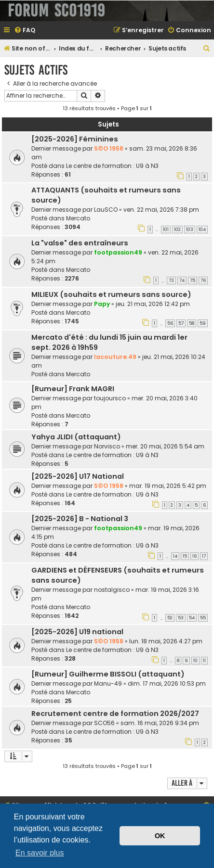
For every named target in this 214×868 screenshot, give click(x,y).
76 (203, 281)
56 (170, 323)
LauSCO (106, 210)
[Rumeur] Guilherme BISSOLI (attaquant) (108, 674)
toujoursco (110, 398)
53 (181, 618)
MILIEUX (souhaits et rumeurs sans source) (111, 294)
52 (170, 618)
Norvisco (107, 446)
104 (202, 230)
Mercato (78, 218)
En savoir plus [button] (40, 853)
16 (194, 556)
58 (192, 323)
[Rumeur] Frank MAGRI (73, 389)
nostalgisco (112, 590)
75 (193, 281)
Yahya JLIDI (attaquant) (76, 437)
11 (204, 661)
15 (185, 556)
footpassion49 (118, 252)
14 (175, 556)
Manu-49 (108, 683)
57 (181, 323)
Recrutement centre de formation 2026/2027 (115, 714)
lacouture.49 (115, 357)
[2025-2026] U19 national (77, 632)
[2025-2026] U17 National (78, 476)
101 (166, 230)
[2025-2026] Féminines (75, 139)
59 (203, 323)
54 (192, 618)
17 (204, 556)
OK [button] (160, 836)
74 (182, 281)
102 (177, 230)
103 (190, 230)
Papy (102, 304)
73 (171, 281)
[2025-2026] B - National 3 (80, 519)
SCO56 (104, 723)
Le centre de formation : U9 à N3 (112, 166)
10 (195, 661)
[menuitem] (25, 31)
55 (203, 618)
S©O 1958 (109, 148)
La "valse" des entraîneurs (80, 243)
